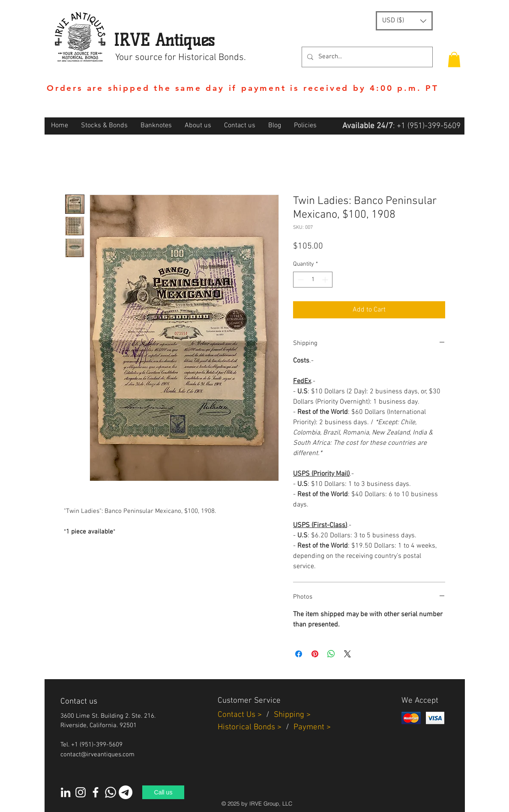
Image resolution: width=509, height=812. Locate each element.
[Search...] (366, 57)
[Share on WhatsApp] (331, 654)
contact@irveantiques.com (97, 755)
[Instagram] (81, 792)
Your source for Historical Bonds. (181, 58)
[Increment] (326, 280)
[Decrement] (300, 280)
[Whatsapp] (111, 792)
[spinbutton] (313, 280)
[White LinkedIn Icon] (66, 792)
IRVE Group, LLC (271, 803)
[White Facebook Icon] (96, 792)
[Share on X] (347, 654)
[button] (404, 21)
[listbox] (404, 21)
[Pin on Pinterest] (315, 654)
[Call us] (163, 792)
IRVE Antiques (164, 40)
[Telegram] (126, 792)
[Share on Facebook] (299, 654)
